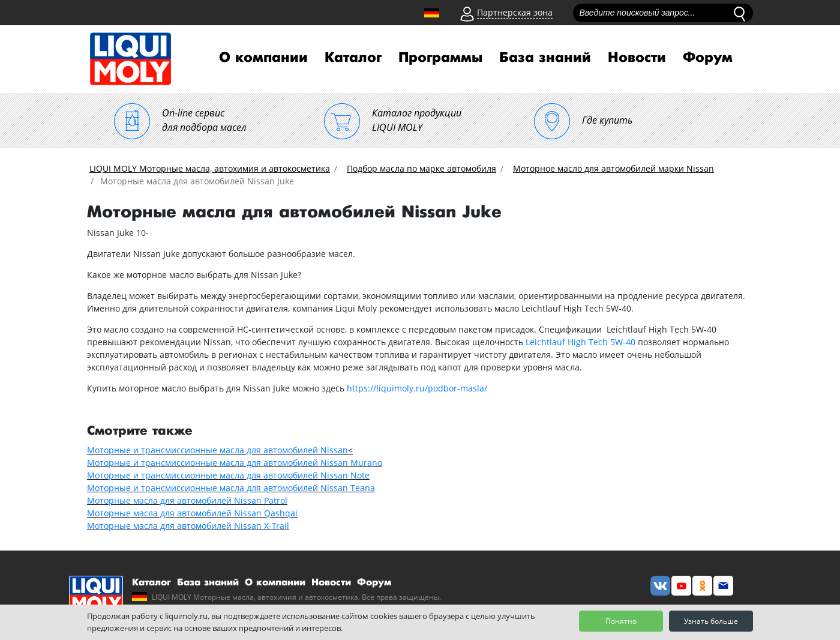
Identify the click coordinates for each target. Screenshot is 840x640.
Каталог (353, 58)
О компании (263, 58)
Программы (440, 58)
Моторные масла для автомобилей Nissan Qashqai (192, 513)
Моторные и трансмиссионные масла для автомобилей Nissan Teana (231, 488)
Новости (637, 58)
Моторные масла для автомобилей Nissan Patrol (187, 500)
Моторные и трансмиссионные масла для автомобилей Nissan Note (228, 475)
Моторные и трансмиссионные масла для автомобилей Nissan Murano (235, 463)
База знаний (545, 58)
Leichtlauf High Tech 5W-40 (580, 342)
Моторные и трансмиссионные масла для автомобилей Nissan (217, 450)
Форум (708, 58)
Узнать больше (711, 621)
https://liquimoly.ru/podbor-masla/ (417, 388)
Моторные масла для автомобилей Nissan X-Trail (188, 526)
